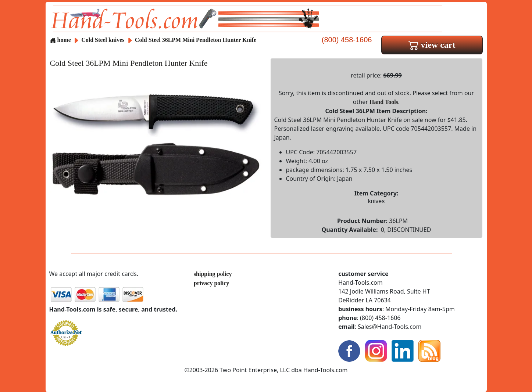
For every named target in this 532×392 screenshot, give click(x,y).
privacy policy (211, 283)
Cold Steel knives (103, 40)
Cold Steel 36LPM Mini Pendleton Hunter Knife (196, 40)
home (60, 40)
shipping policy (213, 274)
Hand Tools (384, 102)
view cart (432, 45)
